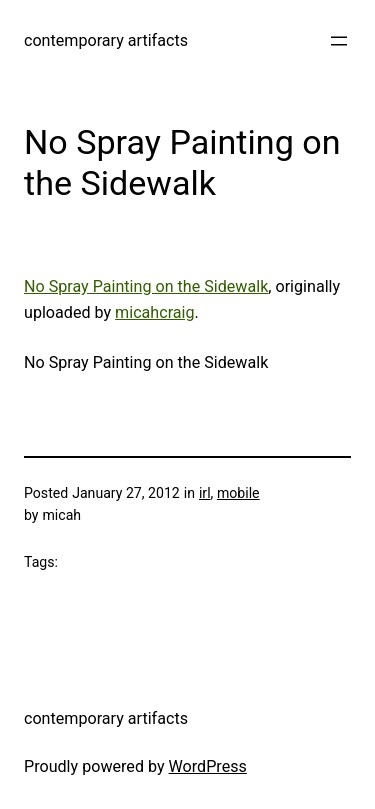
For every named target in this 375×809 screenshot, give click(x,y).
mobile (238, 493)
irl (205, 493)
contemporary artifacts (106, 40)
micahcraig (154, 312)
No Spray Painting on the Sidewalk (146, 286)
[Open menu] (339, 41)
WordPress (208, 766)
